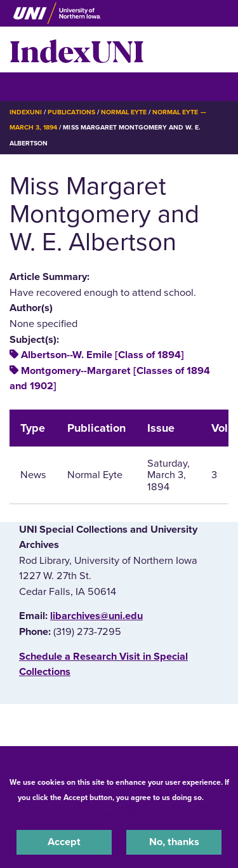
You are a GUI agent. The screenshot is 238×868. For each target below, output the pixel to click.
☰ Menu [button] (32, 86)
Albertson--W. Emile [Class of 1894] (102, 355)
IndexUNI (77, 50)
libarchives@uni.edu (96, 616)
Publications (71, 112)
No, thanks (174, 842)
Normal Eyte (124, 112)
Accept (64, 842)
